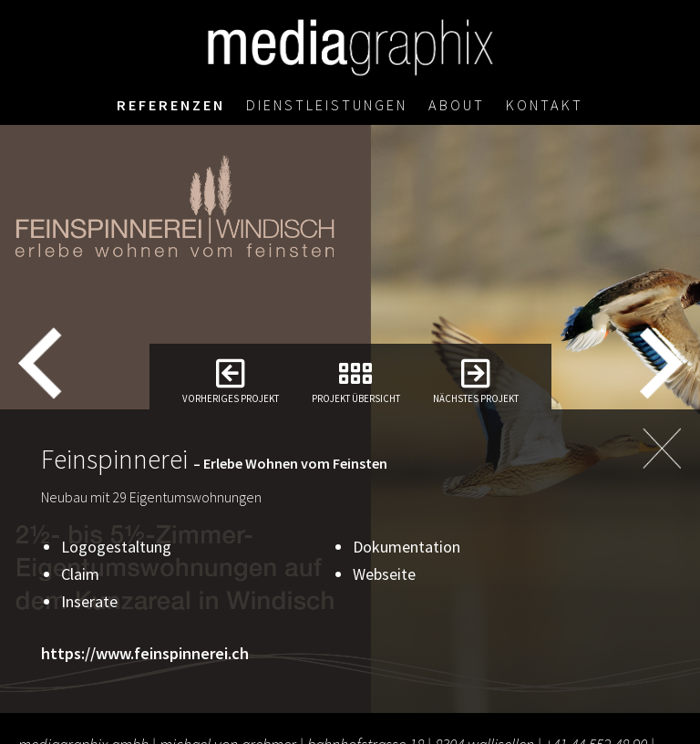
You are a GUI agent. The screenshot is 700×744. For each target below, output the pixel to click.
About (457, 105)
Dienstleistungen (327, 105)
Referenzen (171, 105)
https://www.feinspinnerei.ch (145, 653)
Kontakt (545, 105)
